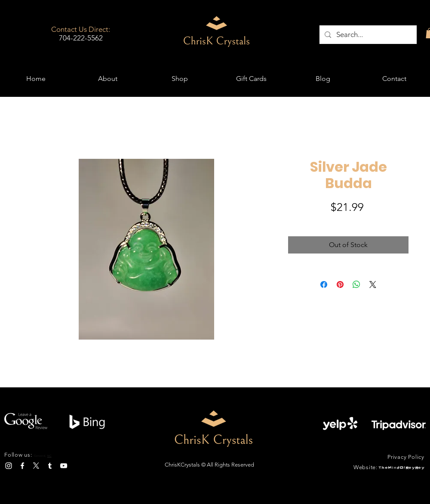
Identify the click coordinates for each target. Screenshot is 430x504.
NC (49, 456)
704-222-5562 (81, 38)
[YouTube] (64, 466)
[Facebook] (22, 466)
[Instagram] (9, 466)
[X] (36, 466)
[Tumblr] (50, 466)
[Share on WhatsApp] (356, 284)
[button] (180, 79)
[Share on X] (373, 284)
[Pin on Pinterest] (340, 284)
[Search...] (367, 35)
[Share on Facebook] (324, 284)
